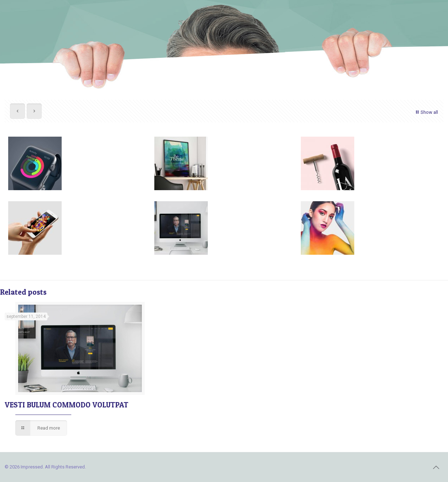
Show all (426, 112)
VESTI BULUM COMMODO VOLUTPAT (66, 405)
